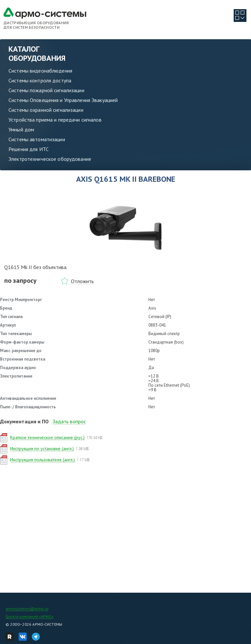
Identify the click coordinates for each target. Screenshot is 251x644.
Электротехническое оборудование (50, 159)
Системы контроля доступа (40, 80)
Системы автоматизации (37, 139)
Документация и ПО (24, 421)
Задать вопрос (69, 421)
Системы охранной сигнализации (46, 110)
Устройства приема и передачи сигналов (55, 120)
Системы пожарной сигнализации (46, 90)
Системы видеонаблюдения (40, 71)
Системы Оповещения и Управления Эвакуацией (63, 100)
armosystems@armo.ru (27, 609)
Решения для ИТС (29, 149)
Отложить (82, 281)
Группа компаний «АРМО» (30, 616)
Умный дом (21, 129)
